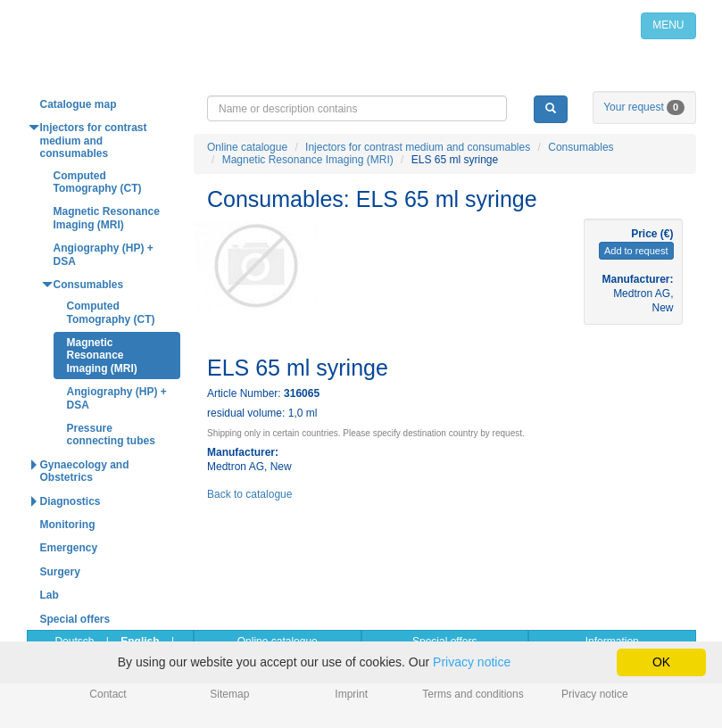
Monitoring (68, 525)
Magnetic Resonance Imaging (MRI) (308, 160)
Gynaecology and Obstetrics (85, 471)
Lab (50, 595)
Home (167, 25)
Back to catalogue (249, 494)
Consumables (581, 147)
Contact (108, 694)
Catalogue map (79, 104)
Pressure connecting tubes (111, 434)
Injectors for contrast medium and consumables (418, 147)
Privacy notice (595, 694)
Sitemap (229, 694)
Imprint (351, 694)
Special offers (75, 619)
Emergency (69, 548)
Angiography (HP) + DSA (104, 254)
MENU (668, 25)
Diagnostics (71, 501)
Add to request (636, 251)
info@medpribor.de (591, 80)
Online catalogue (247, 147)
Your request (644, 107)
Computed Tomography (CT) (98, 182)
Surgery (60, 572)
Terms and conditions (473, 694)
